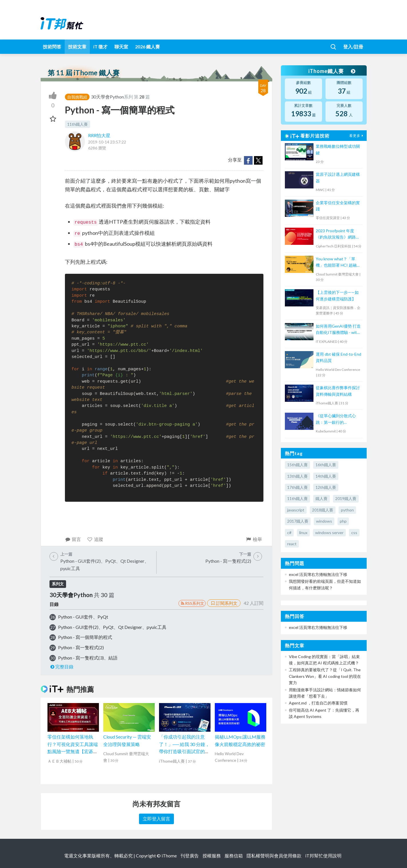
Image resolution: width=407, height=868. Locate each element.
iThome (169, 856)
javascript (296, 510)
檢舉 (254, 539)
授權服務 (212, 856)
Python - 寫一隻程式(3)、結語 (88, 658)
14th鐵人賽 (326, 476)
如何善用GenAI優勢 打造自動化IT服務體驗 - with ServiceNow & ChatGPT (338, 330)
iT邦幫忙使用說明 (323, 856)
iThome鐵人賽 (332, 71)
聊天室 (121, 47)
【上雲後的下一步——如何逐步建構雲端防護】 (337, 295)
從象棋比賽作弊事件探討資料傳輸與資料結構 (338, 391)
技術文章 (77, 47)
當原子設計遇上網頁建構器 (338, 177)
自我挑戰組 (77, 97)
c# (289, 533)
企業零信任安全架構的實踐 (338, 206)
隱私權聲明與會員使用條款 (274, 856)
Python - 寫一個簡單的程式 (85, 637)
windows (324, 521)
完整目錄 (62, 667)
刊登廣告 (190, 856)
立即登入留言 (156, 819)
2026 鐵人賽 (147, 47)
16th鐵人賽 (326, 465)
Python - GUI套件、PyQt (83, 617)
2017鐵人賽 (298, 521)
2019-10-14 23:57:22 (107, 142)
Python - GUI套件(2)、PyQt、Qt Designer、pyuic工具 (112, 627)
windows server (329, 533)
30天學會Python (107, 97)
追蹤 (95, 539)
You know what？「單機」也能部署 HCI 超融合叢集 (338, 262)
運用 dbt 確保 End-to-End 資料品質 (338, 357)
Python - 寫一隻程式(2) (81, 647)
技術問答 (52, 47)
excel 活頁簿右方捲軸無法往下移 (318, 574)
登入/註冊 (353, 47)
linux (303, 533)
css (354, 533)
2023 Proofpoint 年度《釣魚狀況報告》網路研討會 (338, 234)
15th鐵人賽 (297, 465)
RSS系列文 (192, 603)
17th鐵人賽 (297, 487)
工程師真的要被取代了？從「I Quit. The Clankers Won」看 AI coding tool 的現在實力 (325, 676)
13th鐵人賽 (297, 476)
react (292, 544)
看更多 (357, 136)
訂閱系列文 (224, 603)
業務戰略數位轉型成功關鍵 (338, 149)
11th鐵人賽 (78, 124)
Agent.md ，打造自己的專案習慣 (318, 703)
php (343, 521)
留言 (73, 539)
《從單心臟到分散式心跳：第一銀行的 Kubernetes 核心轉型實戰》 (337, 419)
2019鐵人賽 (346, 498)
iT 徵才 (100, 47)
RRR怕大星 (99, 135)
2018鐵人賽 (323, 510)
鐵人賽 (321, 498)
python (347, 510)
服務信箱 (234, 856)
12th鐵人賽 (326, 487)
